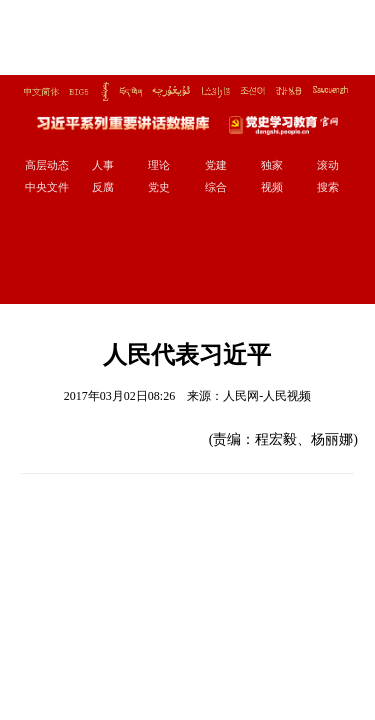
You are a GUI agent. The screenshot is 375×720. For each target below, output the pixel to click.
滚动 (328, 165)
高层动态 (47, 165)
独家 (272, 165)
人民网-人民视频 (267, 396)
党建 (216, 165)
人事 (103, 165)
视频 (272, 187)
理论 (159, 165)
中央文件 (47, 187)
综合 (216, 187)
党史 (159, 187)
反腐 (103, 187)
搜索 (328, 187)
